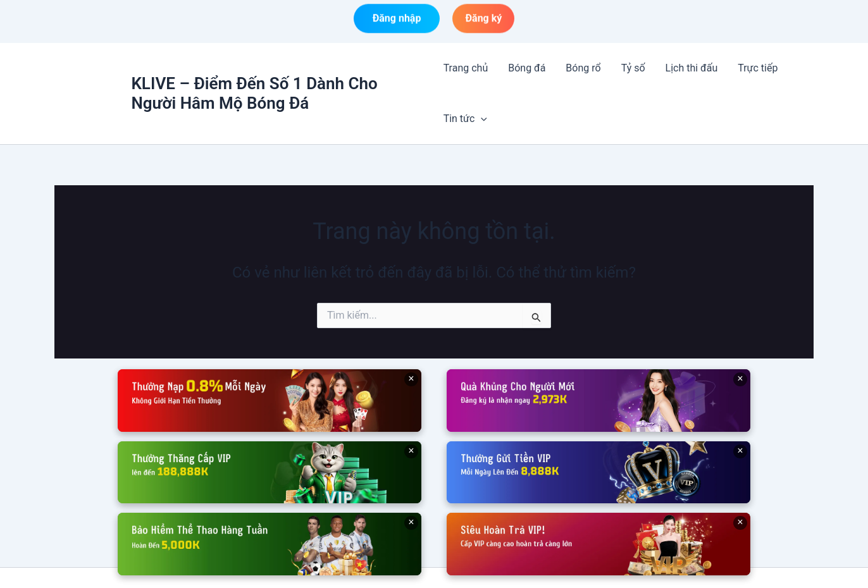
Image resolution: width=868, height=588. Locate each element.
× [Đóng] (411, 378)
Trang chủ (466, 68)
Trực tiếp (758, 68)
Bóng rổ (583, 68)
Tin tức (465, 119)
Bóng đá (527, 68)
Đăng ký (483, 20)
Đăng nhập (397, 20)
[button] (481, 119)
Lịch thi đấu (692, 68)
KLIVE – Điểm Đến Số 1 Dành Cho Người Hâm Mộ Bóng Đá (254, 93)
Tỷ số (633, 68)
